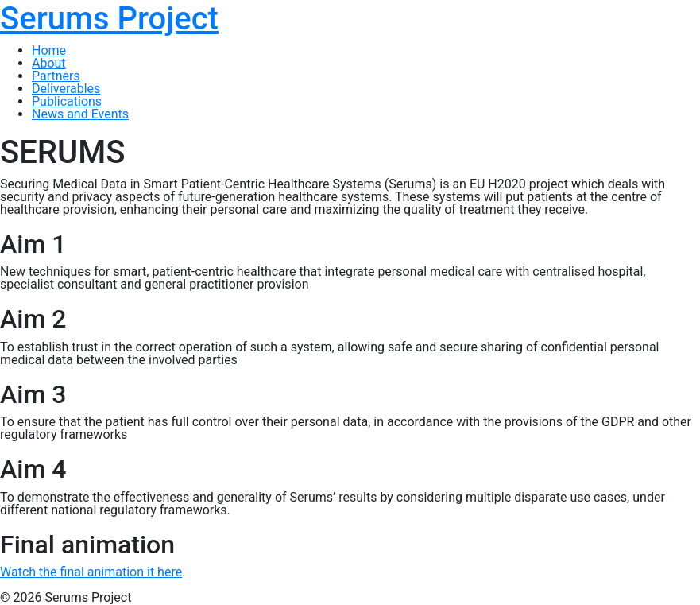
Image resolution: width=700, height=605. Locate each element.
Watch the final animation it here (91, 572)
